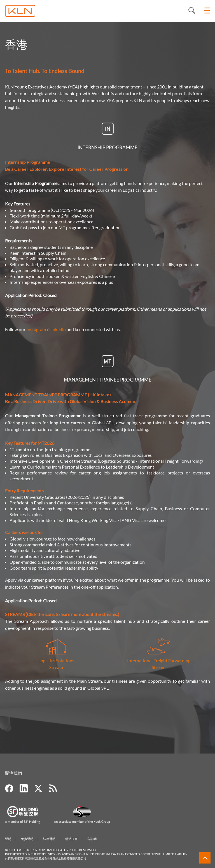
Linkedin (58, 329)
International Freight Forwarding (159, 660)
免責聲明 (27, 839)
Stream (56, 667)
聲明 (8, 839)
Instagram (36, 329)
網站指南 (71, 839)
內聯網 (92, 839)
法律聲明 (49, 839)
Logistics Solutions (56, 651)
